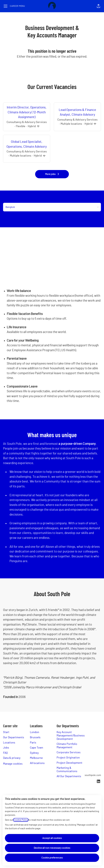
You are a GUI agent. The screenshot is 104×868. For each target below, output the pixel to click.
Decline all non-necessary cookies (52, 848)
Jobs (6, 748)
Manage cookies (13, 764)
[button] (98, 6)
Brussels (35, 738)
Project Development (69, 763)
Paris (33, 743)
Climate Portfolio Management (67, 746)
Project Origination (68, 758)
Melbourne (36, 758)
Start (6, 732)
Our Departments (14, 738)
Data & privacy (12, 758)
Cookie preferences (52, 858)
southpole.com (93, 775)
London (35, 732)
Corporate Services (69, 753)
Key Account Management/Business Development (71, 736)
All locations (37, 763)
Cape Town (37, 748)
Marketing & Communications (67, 770)
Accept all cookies (52, 838)
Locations (9, 743)
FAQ (5, 753)
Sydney (34, 753)
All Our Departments (69, 776)
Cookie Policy (21, 820)
